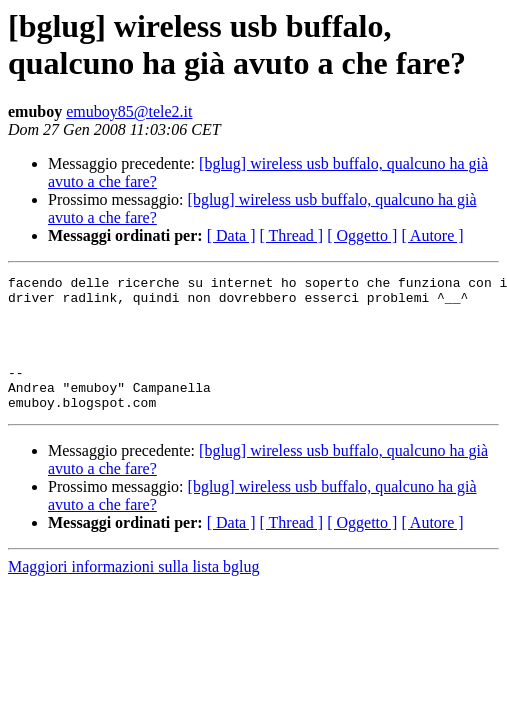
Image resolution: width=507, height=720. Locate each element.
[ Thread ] (292, 235)
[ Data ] (231, 235)
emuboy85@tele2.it (129, 111)
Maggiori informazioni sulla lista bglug (134, 593)
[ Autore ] (432, 235)
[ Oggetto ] (362, 235)
